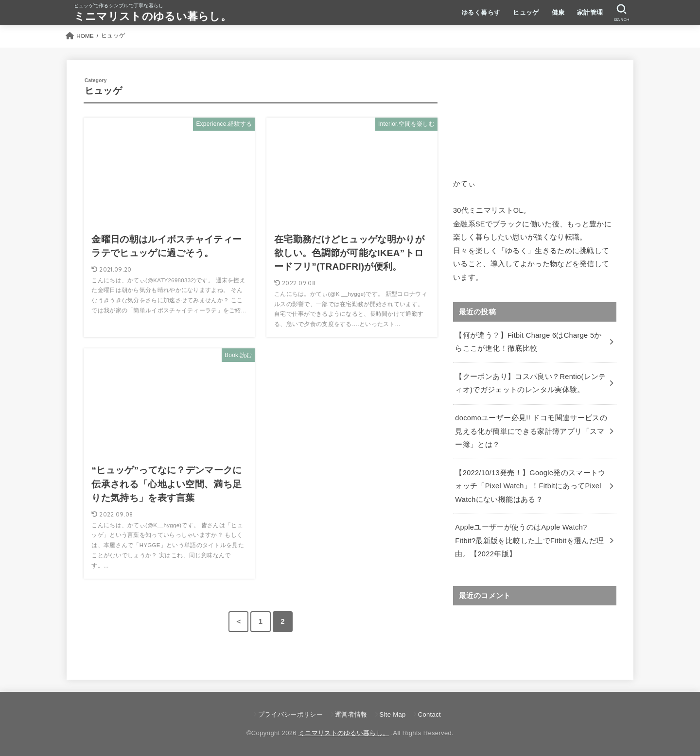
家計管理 (590, 12)
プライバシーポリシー (290, 714)
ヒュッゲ (526, 12)
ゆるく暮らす (481, 12)
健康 (558, 12)
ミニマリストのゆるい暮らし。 (153, 16)
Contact (429, 714)
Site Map (393, 714)
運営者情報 (351, 714)
